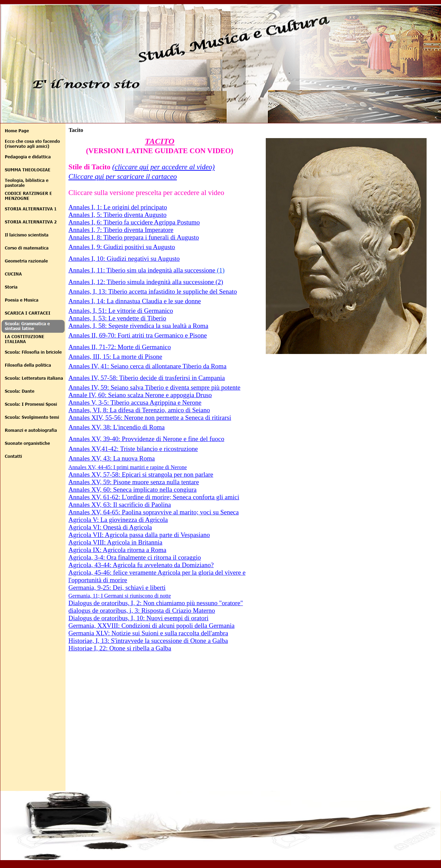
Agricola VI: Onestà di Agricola (110, 527)
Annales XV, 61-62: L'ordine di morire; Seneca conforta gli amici (154, 497)
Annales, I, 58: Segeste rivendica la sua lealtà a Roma (139, 326)
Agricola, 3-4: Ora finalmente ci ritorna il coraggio (135, 557)
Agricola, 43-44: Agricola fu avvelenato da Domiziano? (141, 565)
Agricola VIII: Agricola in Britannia (116, 542)
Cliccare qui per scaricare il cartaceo (123, 176)
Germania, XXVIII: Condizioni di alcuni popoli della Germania (152, 626)
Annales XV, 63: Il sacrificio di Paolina (120, 505)
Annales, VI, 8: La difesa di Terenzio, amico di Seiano (139, 410)
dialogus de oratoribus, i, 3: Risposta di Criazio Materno (142, 610)
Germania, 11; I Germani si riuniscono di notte (120, 596)
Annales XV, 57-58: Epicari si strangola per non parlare (141, 474)
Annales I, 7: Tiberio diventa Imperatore (121, 230)
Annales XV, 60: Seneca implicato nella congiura (133, 490)
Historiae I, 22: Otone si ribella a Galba (120, 648)
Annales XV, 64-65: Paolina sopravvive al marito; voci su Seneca (154, 512)
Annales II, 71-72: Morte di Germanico (120, 347)
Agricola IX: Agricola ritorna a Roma (117, 550)
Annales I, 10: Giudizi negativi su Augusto (124, 259)
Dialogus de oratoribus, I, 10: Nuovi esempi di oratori (139, 618)
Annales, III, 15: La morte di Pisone (115, 357)
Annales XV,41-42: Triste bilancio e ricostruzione (133, 449)
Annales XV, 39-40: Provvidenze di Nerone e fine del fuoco (146, 439)
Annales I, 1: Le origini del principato (118, 207)
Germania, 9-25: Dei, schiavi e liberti (117, 588)
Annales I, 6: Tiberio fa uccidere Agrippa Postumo (134, 222)
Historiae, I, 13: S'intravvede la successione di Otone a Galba (148, 641)
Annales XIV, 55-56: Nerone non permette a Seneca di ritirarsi (150, 418)
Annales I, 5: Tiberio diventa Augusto (118, 215)
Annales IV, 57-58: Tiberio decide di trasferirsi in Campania (147, 378)
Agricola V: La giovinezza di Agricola (118, 520)
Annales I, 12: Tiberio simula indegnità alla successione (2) (146, 282)
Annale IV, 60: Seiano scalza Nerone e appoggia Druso (140, 395)
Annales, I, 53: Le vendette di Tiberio (117, 318)
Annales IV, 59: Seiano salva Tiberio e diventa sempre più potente (154, 387)
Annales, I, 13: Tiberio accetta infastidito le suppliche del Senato (153, 291)
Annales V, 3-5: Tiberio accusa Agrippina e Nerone (135, 402)
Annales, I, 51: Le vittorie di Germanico (121, 311)
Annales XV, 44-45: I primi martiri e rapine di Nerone (128, 467)
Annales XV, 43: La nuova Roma (112, 458)
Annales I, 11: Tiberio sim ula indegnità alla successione (142, 270)
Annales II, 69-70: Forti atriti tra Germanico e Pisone (138, 335)
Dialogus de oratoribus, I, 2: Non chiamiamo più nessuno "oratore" (156, 603)
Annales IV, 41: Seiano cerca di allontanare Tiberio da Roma (148, 366)
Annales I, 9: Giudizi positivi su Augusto (122, 247)
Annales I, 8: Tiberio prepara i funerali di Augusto (134, 237)
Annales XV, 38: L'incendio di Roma (117, 427)
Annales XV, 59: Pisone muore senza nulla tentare (134, 482)
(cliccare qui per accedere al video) (163, 167)
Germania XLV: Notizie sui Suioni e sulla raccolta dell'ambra (148, 633)
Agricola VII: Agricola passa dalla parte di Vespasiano (139, 535)
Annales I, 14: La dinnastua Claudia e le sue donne (135, 301)
